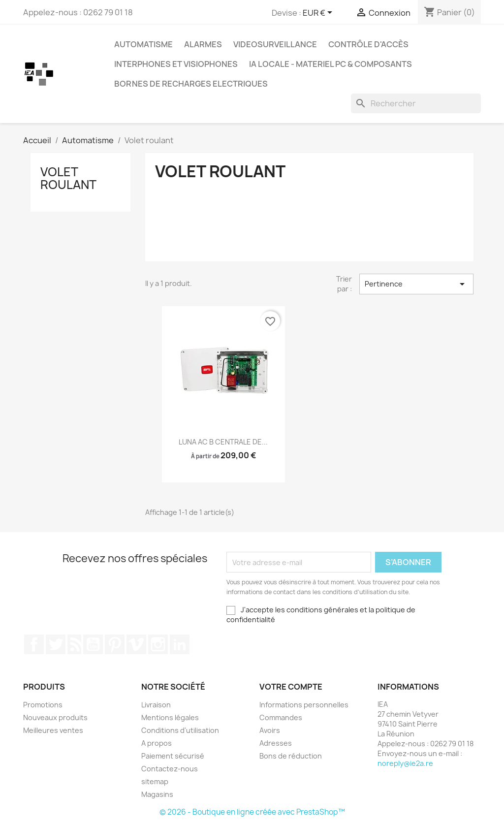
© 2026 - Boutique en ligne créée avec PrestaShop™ (252, 812)
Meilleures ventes (53, 730)
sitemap (155, 781)
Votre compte (291, 687)
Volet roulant (68, 178)
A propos (157, 743)
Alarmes (203, 44)
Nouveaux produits (55, 717)
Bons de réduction (291, 756)
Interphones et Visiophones (176, 64)
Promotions (43, 705)
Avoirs (270, 730)
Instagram (158, 644)
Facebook (34, 644)
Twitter (56, 644)
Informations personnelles (304, 705)
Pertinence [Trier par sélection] (416, 284)
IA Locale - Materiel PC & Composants (331, 64)
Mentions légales (170, 717)
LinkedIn (180, 644)
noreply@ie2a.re (405, 763)
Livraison (156, 705)
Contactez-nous (170, 769)
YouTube (93, 644)
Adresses (276, 743)
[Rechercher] (416, 103)
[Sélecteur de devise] (319, 13)
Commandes (281, 717)
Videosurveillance (275, 44)
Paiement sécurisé (173, 756)
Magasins (157, 794)
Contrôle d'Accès (368, 44)
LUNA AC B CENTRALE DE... (223, 442)
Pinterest (115, 644)
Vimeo (136, 644)
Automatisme (143, 44)
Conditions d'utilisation (180, 730)
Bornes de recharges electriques (191, 84)
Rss (74, 644)
